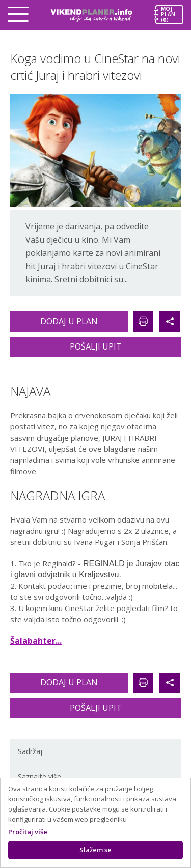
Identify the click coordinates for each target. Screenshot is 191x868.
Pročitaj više (28, 832)
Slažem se (95, 850)
